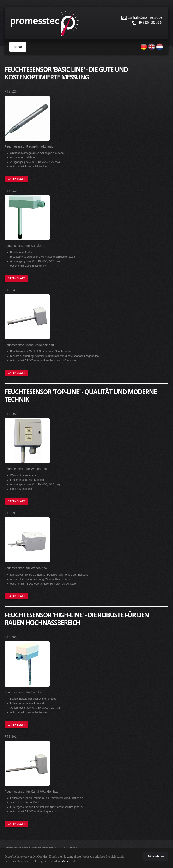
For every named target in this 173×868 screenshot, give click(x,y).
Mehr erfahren (70, 861)
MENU (18, 47)
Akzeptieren (156, 856)
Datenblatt (16, 179)
